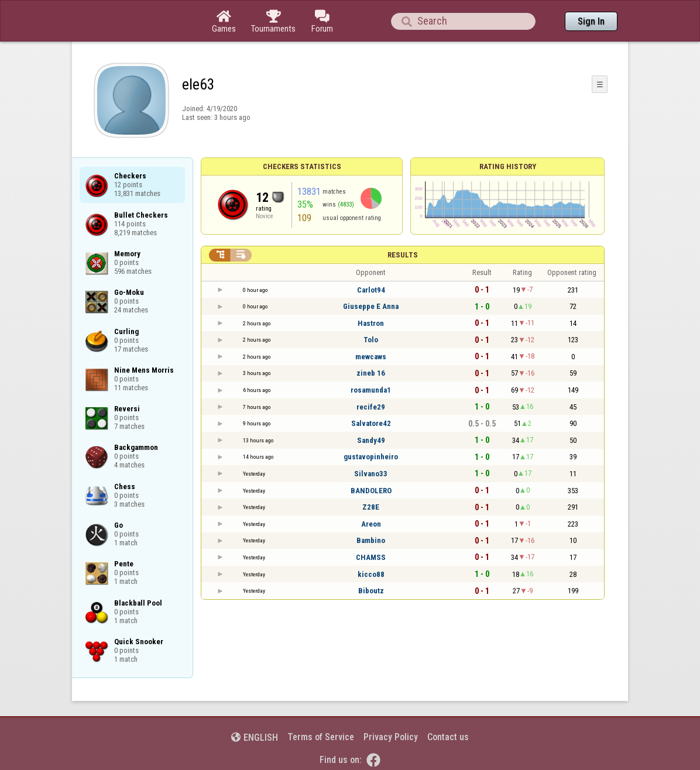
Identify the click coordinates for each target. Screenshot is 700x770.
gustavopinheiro (371, 457)
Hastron (371, 323)
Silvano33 (371, 474)
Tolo (371, 340)
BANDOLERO (371, 491)
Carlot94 (371, 290)
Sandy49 (371, 440)
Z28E (371, 507)
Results (403, 255)
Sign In (591, 21)
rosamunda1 (371, 390)
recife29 (371, 407)
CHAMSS (371, 557)
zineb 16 (371, 373)
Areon (371, 524)
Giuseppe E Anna (371, 306)
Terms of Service (321, 737)
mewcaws (371, 357)
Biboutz (371, 591)
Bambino (371, 540)
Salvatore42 (371, 423)
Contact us (448, 737)
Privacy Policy (391, 737)
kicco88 (371, 574)
